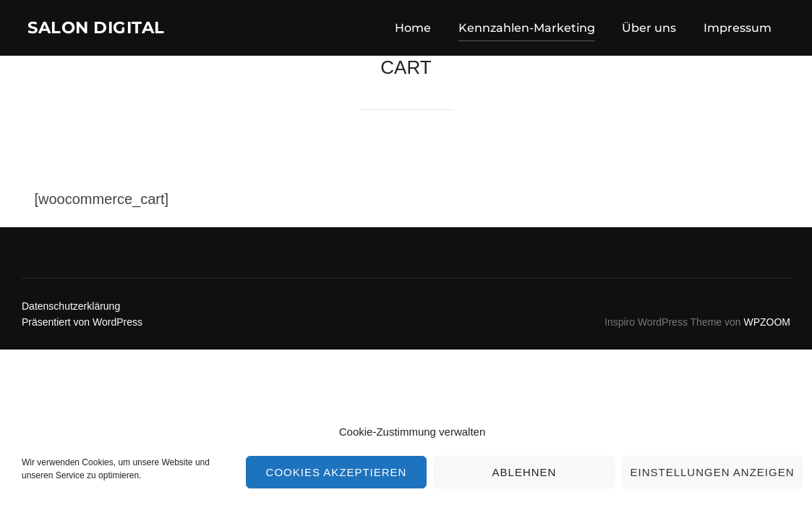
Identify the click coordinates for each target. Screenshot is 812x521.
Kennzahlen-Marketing (527, 30)
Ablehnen (525, 472)
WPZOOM (767, 328)
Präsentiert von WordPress (82, 328)
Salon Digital (109, 30)
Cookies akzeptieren (337, 472)
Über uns (649, 30)
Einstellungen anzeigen (712, 472)
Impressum (738, 30)
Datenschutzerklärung (71, 312)
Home (413, 30)
